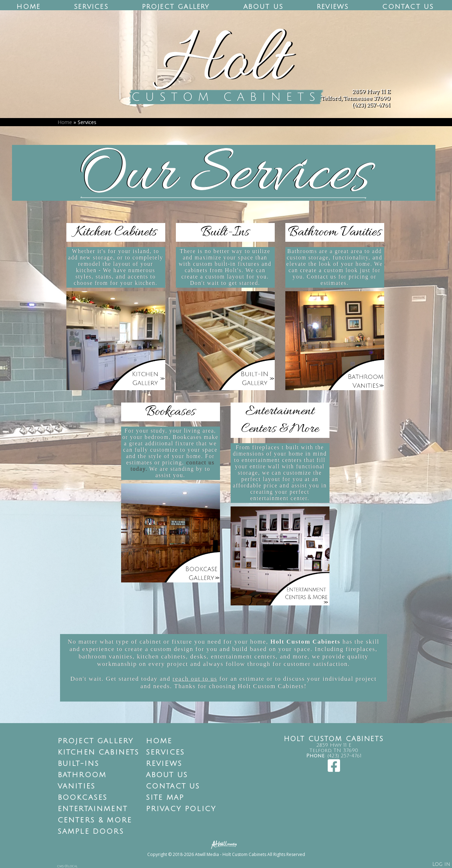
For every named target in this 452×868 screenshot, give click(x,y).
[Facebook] (334, 769)
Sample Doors (91, 832)
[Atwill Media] (226, 844)
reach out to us (195, 679)
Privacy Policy (181, 809)
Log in (441, 864)
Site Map (165, 798)
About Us (263, 7)
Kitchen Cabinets (99, 752)
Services (91, 7)
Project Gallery (176, 7)
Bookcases (83, 798)
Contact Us (408, 7)
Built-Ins (79, 764)
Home (28, 7)
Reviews (333, 7)
